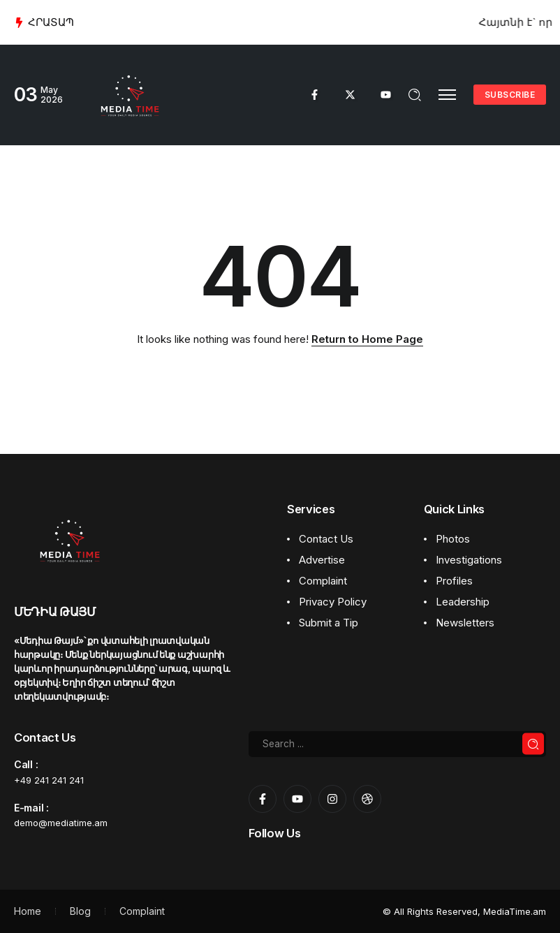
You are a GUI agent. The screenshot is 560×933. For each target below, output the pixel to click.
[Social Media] (315, 95)
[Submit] (533, 744)
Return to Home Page (367, 339)
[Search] (397, 744)
